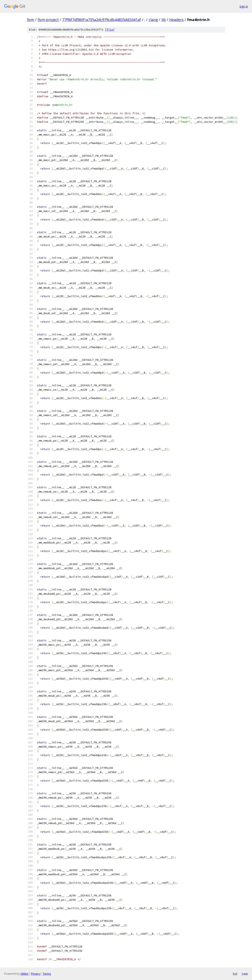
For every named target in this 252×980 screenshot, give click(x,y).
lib (164, 20)
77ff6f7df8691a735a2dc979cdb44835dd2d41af (102, 20)
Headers (176, 20)
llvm (31, 20)
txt (235, 974)
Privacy (35, 974)
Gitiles (24, 974)
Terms (47, 974)
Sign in (244, 6)
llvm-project (48, 20)
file (110, 30)
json (245, 974)
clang (153, 20)
